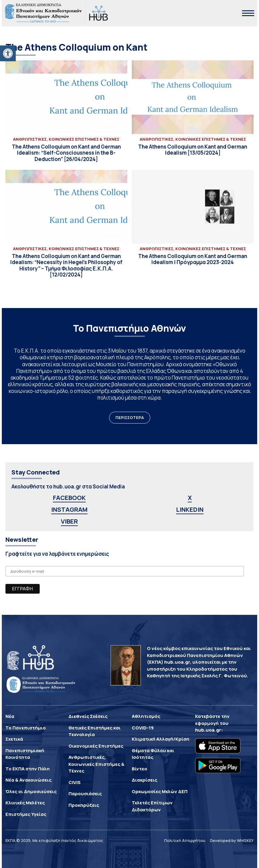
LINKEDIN (190, 509)
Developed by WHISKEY (232, 840)
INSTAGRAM (69, 509)
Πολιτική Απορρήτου (185, 840)
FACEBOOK (69, 498)
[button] (8, 53)
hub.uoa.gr (208, 730)
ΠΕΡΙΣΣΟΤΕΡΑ (130, 417)
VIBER (69, 521)
